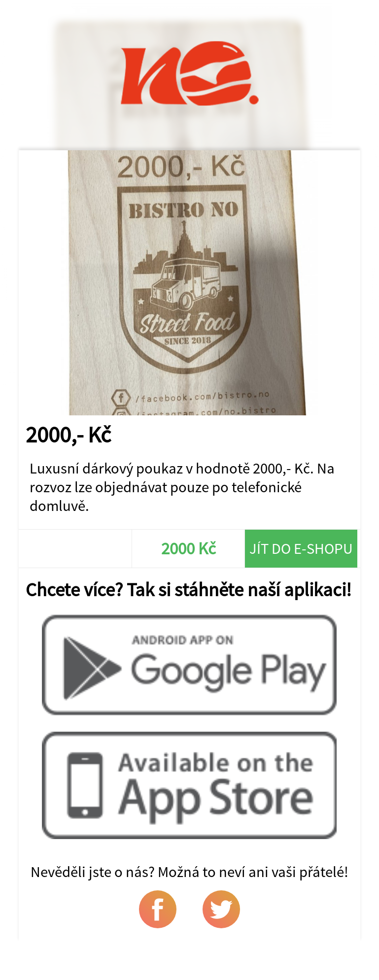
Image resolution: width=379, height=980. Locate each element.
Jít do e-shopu (301, 548)
